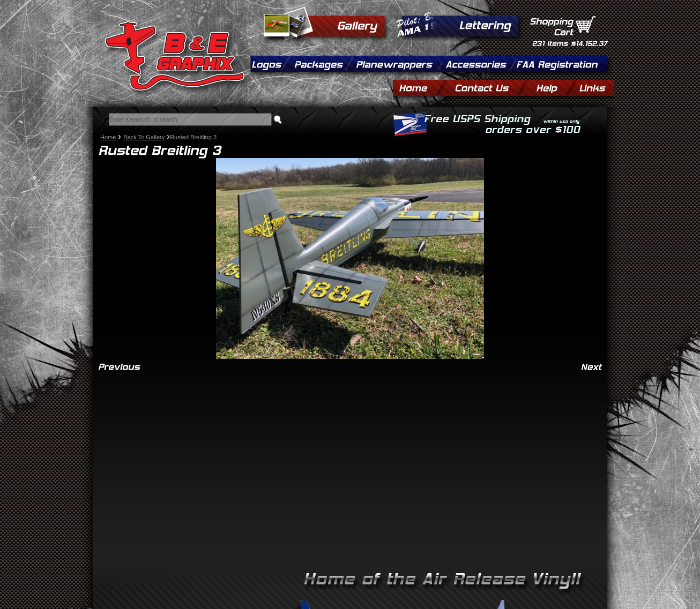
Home (108, 137)
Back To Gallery (144, 137)
